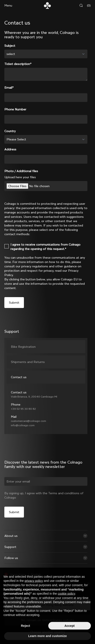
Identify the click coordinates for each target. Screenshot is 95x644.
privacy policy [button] (34, 590)
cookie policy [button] (66, 603)
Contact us (19, 377)
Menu (8, 5)
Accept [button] (69, 635)
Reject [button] (25, 635)
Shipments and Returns (28, 362)
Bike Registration (23, 347)
